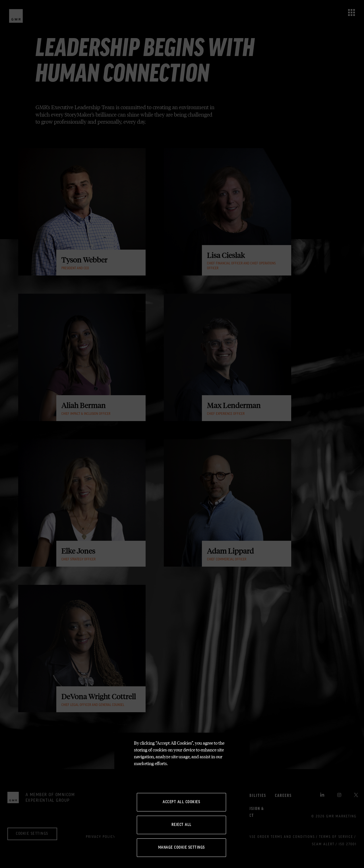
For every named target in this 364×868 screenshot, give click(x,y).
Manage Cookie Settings (182, 848)
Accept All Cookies (181, 802)
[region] (182, 800)
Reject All (182, 825)
